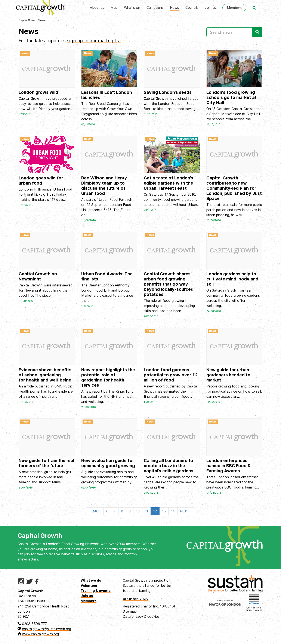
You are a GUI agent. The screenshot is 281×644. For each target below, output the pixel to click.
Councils (192, 7)
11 (146, 511)
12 (155, 511)
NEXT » (186, 511)
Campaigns (155, 7)
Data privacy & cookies (141, 616)
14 (173, 511)
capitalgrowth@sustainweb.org (47, 629)
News (175, 7)
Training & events (96, 591)
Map (114, 7)
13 (164, 511)
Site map (130, 611)
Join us (210, 7)
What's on (132, 7)
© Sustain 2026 (135, 599)
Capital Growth (28, 20)
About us (97, 7)
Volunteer (89, 585)
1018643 (167, 606)
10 (138, 511)
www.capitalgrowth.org (40, 634)
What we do (91, 580)
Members (234, 8)
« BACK (95, 511)
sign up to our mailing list (94, 41)
